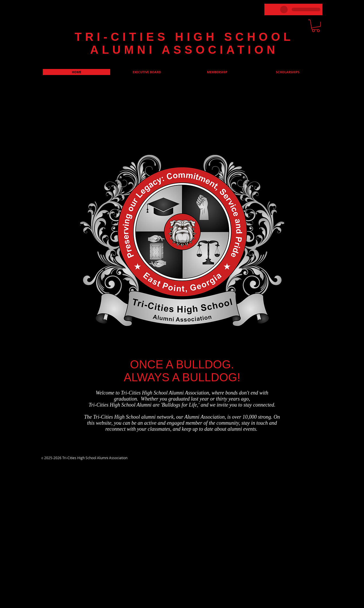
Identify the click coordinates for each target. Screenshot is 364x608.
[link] (316, 26)
